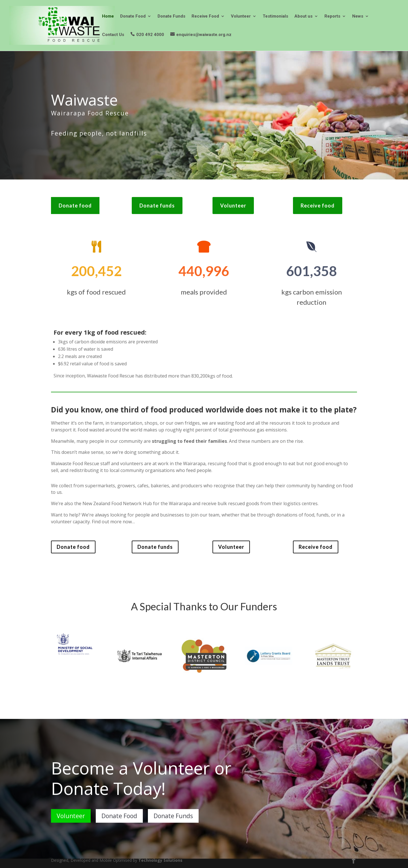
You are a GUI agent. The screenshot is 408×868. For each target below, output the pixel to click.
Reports (332, 16)
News (358, 16)
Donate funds (157, 206)
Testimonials (275, 16)
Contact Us (113, 35)
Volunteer (241, 16)
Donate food (75, 206)
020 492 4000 (150, 35)
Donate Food (133, 16)
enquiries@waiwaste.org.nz (204, 35)
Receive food (318, 206)
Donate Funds (171, 16)
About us (303, 16)
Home (108, 16)
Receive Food (205, 16)
